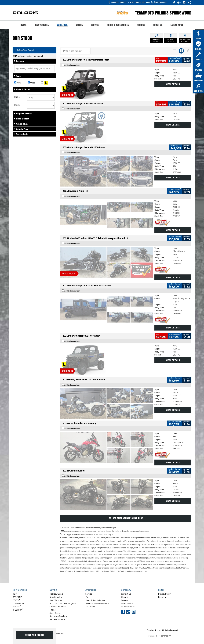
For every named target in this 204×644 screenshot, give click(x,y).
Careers (125, 600)
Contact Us (126, 594)
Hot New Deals (56, 594)
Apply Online (55, 613)
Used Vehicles (56, 600)
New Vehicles (42, 25)
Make (17, 97)
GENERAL (17, 597)
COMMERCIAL (19, 603)
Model (17, 105)
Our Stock (62, 25)
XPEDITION (18, 610)
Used (31, 83)
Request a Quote (57, 619)
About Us (158, 25)
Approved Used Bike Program (63, 603)
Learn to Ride (127, 603)
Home (24, 25)
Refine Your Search (24, 50)
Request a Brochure (58, 616)
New (18, 83)
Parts (88, 597)
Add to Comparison (72, 65)
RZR (15, 594)
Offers (79, 25)
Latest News (177, 25)
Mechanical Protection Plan (98, 603)
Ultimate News (128, 607)
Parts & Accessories (118, 25)
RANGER (17, 607)
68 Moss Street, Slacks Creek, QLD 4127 (129, 2)
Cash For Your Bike (58, 607)
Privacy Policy (164, 594)
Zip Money (90, 607)
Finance (141, 25)
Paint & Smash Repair (95, 600)
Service (95, 25)
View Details (173, 84)
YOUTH (16, 600)
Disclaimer (163, 597)
